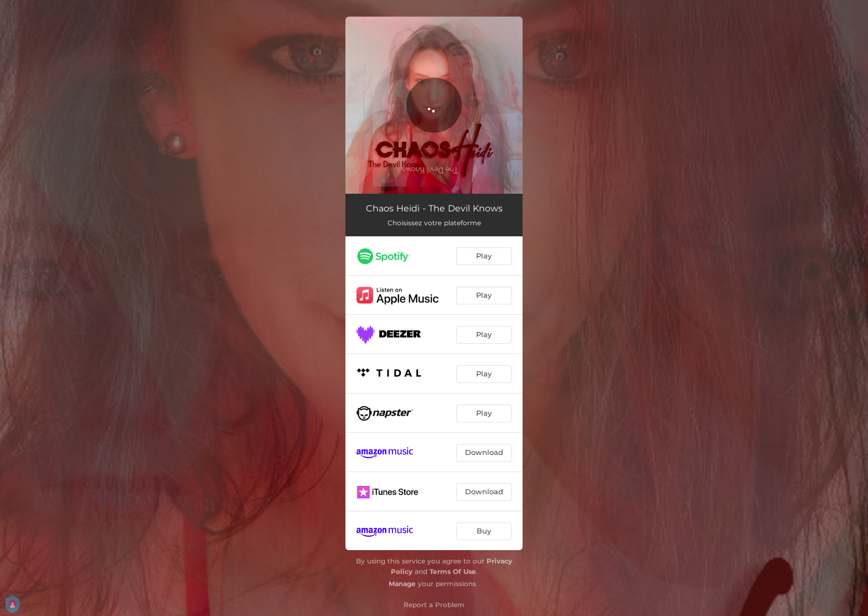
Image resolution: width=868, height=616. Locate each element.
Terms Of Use (453, 571)
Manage (402, 584)
